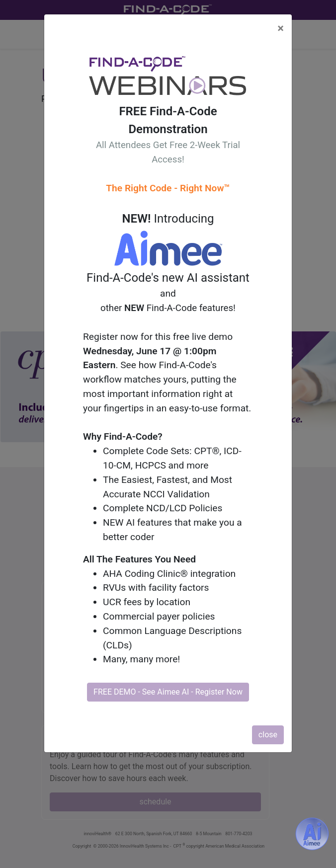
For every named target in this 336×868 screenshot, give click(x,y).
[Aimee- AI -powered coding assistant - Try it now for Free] (312, 834)
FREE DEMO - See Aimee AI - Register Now (168, 692)
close (268, 735)
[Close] (281, 28)
